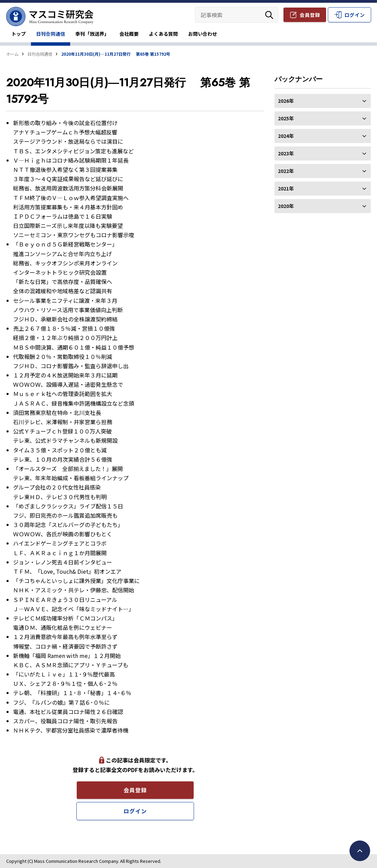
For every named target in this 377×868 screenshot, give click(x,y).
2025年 (323, 118)
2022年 (323, 171)
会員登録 (310, 15)
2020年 (323, 206)
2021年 (323, 188)
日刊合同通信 (51, 34)
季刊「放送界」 (92, 34)
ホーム (12, 54)
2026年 (323, 101)
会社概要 (129, 34)
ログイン (355, 15)
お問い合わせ (203, 34)
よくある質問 (163, 34)
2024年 (323, 136)
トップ (19, 34)
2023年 (323, 153)
